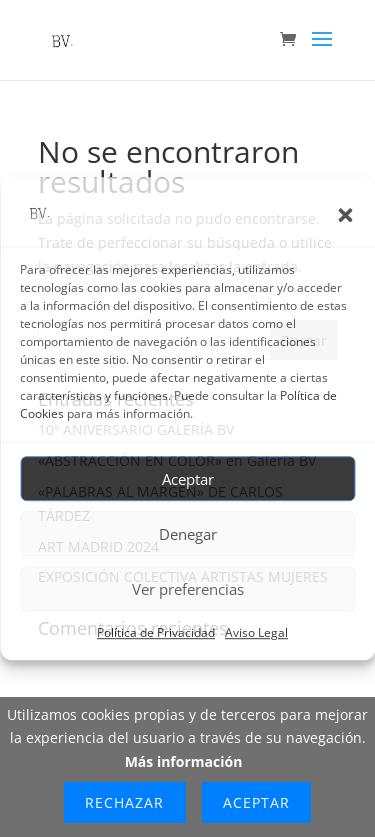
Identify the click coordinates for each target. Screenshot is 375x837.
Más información (184, 761)
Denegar (188, 534)
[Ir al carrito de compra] (293, 40)
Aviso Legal (256, 633)
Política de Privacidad (156, 633)
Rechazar (124, 802)
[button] (345, 215)
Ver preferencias (188, 589)
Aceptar (188, 479)
